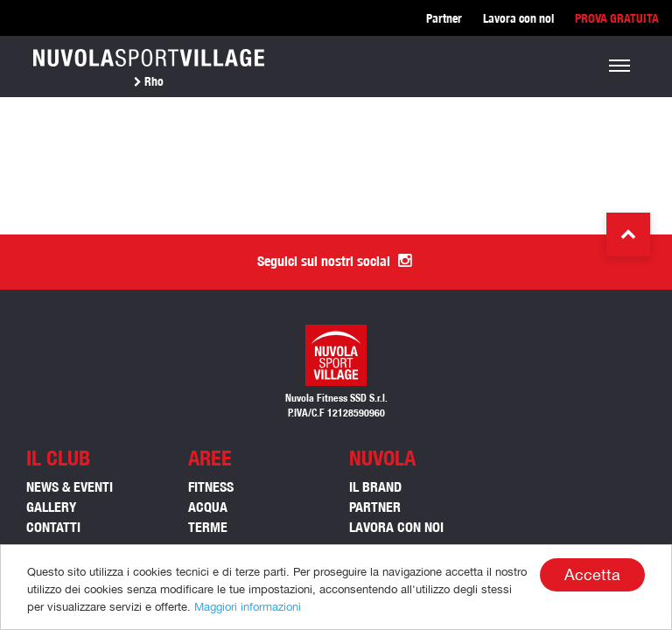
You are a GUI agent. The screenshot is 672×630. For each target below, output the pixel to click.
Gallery (51, 507)
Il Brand (375, 487)
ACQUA (208, 507)
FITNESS (211, 487)
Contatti (53, 527)
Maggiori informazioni (248, 607)
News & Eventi (70, 487)
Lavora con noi (518, 18)
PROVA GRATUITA (617, 18)
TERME (208, 527)
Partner (444, 18)
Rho (149, 81)
